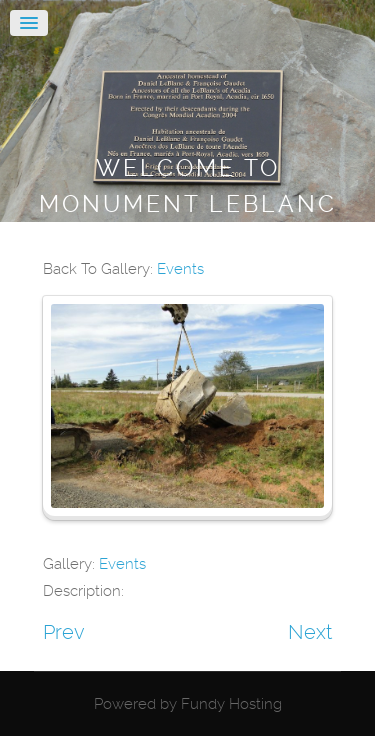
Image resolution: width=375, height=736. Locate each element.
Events (180, 269)
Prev (64, 632)
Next (310, 632)
